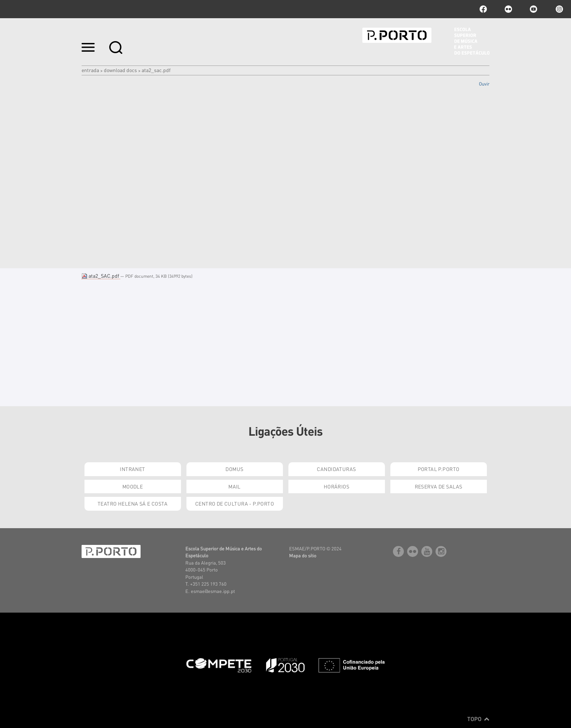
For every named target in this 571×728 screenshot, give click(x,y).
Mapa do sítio (303, 555)
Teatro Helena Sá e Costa (133, 503)
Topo (478, 719)
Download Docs (120, 70)
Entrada (90, 70)
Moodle (133, 486)
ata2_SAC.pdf (101, 276)
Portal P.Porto (439, 469)
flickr (508, 9)
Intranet (132, 469)
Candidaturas (336, 469)
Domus (234, 469)
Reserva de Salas (439, 486)
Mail (235, 486)
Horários (336, 486)
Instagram (559, 9)
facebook (483, 9)
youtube (533, 9)
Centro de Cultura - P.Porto (235, 503)
